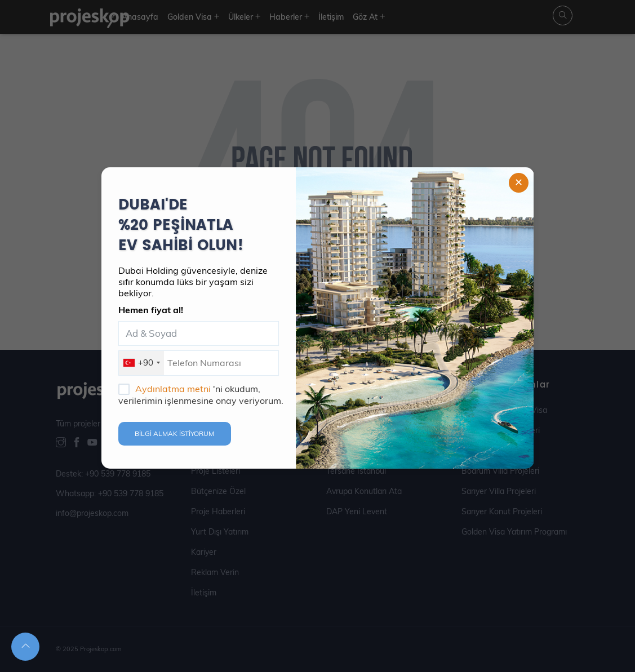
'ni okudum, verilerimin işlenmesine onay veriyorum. (201, 395)
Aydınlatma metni (174, 389)
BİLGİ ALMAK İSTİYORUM (174, 433)
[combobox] (141, 363)
